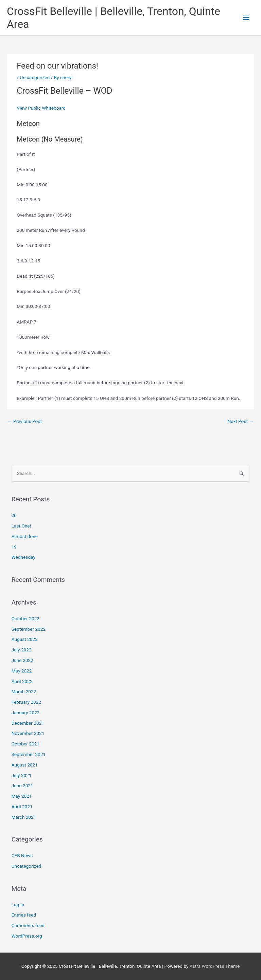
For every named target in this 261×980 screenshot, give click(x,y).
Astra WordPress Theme (215, 966)
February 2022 (26, 702)
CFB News (22, 855)
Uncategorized (35, 77)
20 (14, 515)
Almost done (25, 536)
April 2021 (22, 807)
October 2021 (25, 744)
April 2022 (22, 681)
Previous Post (25, 421)
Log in (18, 905)
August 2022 (25, 639)
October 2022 (25, 618)
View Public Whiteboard (41, 108)
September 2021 (29, 754)
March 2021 (24, 817)
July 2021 (22, 775)
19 (14, 547)
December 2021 (28, 723)
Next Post (240, 421)
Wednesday (23, 557)
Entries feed (24, 915)
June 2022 (22, 660)
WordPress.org (27, 936)
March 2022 (24, 691)
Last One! (21, 526)
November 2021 (28, 733)
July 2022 (22, 650)
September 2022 (29, 629)
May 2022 (22, 671)
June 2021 (22, 785)
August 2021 (25, 765)
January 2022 (26, 713)
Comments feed (28, 925)
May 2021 (22, 796)
